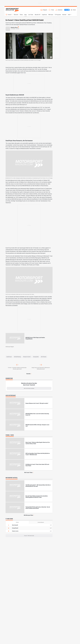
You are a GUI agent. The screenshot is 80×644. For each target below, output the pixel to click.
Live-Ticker (31, 15)
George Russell (15, 529)
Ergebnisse (44, 15)
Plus (66, 10)
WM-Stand (51, 15)
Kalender (64, 15)
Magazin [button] (45, 10)
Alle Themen (44, 357)
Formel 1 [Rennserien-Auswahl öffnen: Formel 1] (10, 15)
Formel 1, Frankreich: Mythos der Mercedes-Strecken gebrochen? (17, 369)
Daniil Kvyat (9, 357)
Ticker (53, 10)
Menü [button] (74, 10)
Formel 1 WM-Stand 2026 (29, 536)
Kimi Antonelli (15, 526)
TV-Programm (58, 15)
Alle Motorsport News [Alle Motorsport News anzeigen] (28, 516)
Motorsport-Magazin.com (13, 10)
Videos (21, 15)
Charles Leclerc (15, 532)
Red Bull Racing (17, 357)
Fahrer (17, 523)
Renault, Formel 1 (27, 357)
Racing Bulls (36, 357)
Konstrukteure (41, 523)
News (26, 15)
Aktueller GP (38, 15)
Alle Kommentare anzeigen (29, 389)
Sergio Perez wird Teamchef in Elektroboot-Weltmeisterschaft (41, 369)
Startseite (28, 374)
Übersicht (16, 15)
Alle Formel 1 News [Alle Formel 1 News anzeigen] (28, 473)
